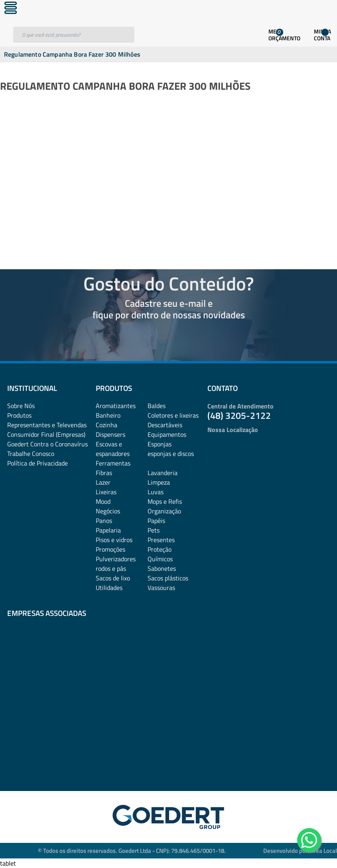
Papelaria (108, 530)
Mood (103, 501)
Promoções (110, 549)
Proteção (160, 549)
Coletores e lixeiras (173, 415)
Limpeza (159, 482)
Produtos (19, 415)
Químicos (160, 559)
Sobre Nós (21, 406)
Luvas (156, 492)
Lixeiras (106, 492)
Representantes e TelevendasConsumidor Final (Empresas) (47, 430)
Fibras (104, 473)
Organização (164, 511)
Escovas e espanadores (113, 449)
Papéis (156, 521)
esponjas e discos (171, 454)
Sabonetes (162, 568)
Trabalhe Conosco (31, 454)
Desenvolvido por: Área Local (300, 851)
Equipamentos (167, 434)
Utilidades (109, 588)
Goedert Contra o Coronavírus (47, 444)
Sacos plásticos (168, 578)
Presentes (161, 540)
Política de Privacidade (37, 463)
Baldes (157, 406)
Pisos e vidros (114, 540)
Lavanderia (163, 473)
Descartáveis (165, 425)
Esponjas (160, 444)
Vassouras (161, 588)
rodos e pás (111, 568)
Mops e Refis (165, 501)
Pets (154, 530)
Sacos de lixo (113, 578)
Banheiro (108, 415)
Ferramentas (113, 463)
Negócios (108, 511)
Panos (104, 521)
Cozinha (106, 425)
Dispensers (110, 434)
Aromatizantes (116, 406)
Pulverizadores (116, 559)
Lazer (103, 482)
